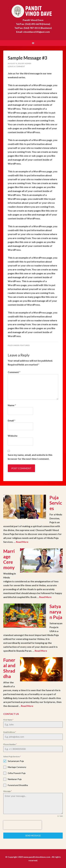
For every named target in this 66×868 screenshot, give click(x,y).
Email (12, 420)
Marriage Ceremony (9, 559)
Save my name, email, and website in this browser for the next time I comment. (30, 456)
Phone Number (10, 744)
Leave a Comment (16, 66)
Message (8, 791)
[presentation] (22, 825)
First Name (8, 719)
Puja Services (56, 503)
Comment (14, 372)
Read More (22, 542)
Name (12, 405)
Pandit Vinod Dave (33, 11)
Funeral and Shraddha (9, 668)
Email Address (10, 732)
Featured (25, 345)
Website (13, 435)
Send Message (33, 835)
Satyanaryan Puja (56, 611)
